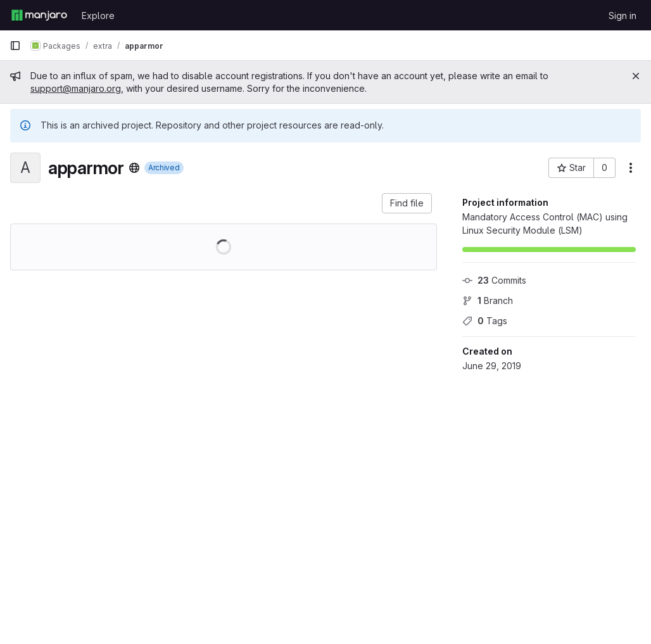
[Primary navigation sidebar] (15, 46)
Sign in (623, 16)
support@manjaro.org (76, 88)
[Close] (636, 76)
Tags (485, 321)
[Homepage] (39, 15)
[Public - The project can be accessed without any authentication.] (134, 168)
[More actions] (631, 168)
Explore (98, 16)
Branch (488, 300)
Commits (494, 280)
